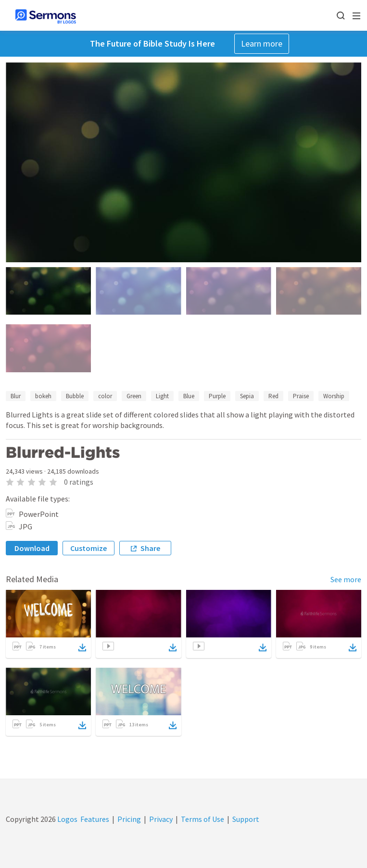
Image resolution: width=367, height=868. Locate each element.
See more (346, 579)
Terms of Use (202, 819)
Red (273, 396)
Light (162, 396)
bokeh (43, 396)
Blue (189, 396)
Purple (217, 396)
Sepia (247, 396)
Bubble (75, 396)
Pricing (129, 819)
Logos (67, 819)
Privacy (161, 819)
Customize (89, 548)
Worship (334, 396)
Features (95, 819)
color (105, 396)
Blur (16, 396)
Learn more (262, 43)
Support (246, 819)
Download (32, 548)
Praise (301, 396)
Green (134, 396)
